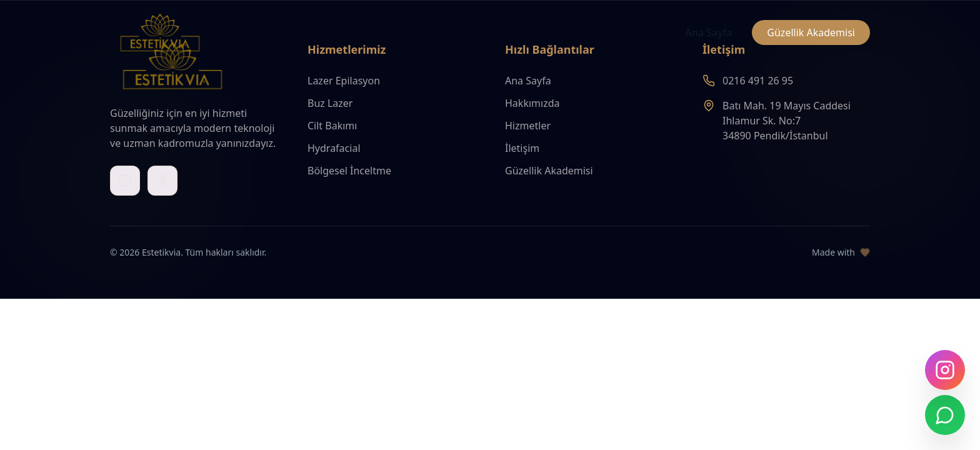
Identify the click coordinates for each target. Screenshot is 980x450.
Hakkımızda (532, 103)
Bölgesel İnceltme (349, 171)
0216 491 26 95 (758, 81)
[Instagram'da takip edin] (945, 370)
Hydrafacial (334, 148)
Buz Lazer (330, 103)
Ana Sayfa (708, 32)
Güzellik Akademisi (811, 32)
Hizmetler (528, 126)
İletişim (522, 148)
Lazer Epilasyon (344, 81)
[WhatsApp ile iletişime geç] (945, 415)
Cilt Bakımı (332, 126)
